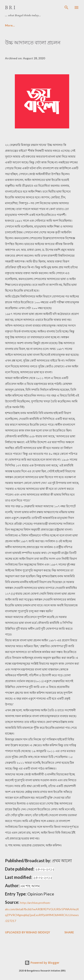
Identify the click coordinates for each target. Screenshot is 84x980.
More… (59, 25)
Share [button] (69, 932)
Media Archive (34, 25)
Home (9, 25)
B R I (10, 7)
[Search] (66, 7)
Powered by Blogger (42, 963)
